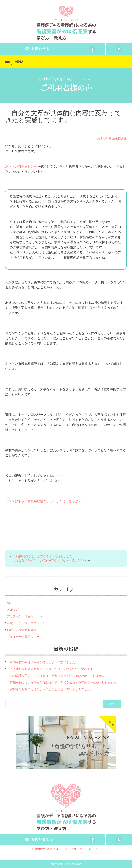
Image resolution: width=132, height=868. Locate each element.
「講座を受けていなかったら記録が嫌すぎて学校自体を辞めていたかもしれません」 (63, 682)
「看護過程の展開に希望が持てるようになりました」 (43, 662)
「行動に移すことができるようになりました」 (44, 556)
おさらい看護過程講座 (112, 138)
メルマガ (13, 609)
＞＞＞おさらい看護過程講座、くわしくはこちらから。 (45, 501)
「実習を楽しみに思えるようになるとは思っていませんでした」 (50, 689)
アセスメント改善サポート (25, 616)
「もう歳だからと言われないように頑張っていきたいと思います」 (51, 669)
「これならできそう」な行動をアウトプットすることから (48, 560)
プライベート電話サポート (25, 637)
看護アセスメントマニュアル (26, 623)
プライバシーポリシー (85, 849)
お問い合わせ (39, 49)
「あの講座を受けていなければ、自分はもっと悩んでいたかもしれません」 (57, 676)
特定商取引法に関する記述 (50, 849)
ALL (10, 603)
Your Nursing (66, 14)
